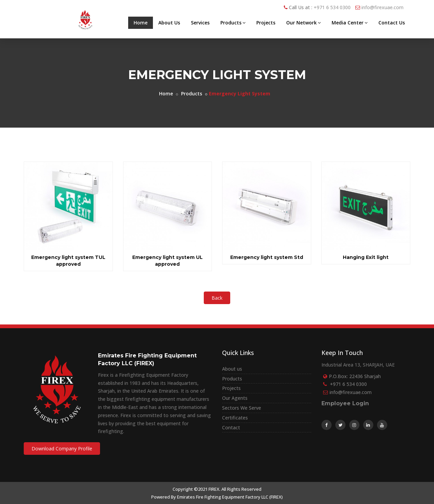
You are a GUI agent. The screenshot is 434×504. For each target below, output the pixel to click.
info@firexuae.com (382, 7)
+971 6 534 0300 (332, 7)
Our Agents (235, 398)
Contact (231, 427)
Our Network (303, 23)
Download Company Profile (62, 449)
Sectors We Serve (242, 408)
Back (217, 298)
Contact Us (392, 23)
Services (200, 23)
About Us (169, 23)
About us (232, 369)
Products (233, 23)
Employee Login (345, 403)
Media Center (350, 23)
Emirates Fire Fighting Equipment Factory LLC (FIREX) (230, 497)
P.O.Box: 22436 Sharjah (355, 376)
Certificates (235, 418)
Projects (266, 23)
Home (141, 23)
